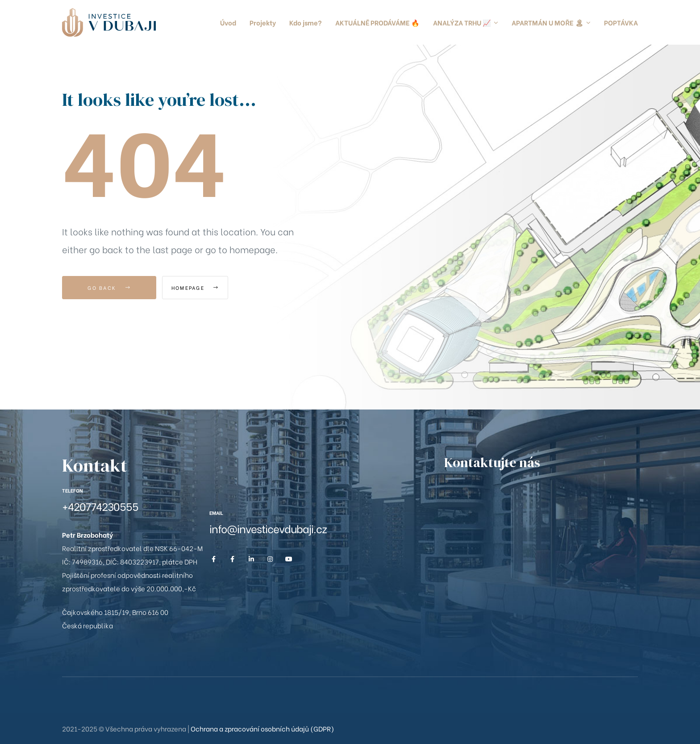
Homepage (211, 288)
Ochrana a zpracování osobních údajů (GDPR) (262, 728)
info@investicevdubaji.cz (268, 528)
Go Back (109, 288)
